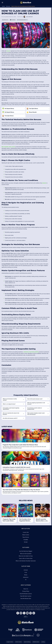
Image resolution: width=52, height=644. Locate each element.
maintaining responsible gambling (31, 352)
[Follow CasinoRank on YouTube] (27, 613)
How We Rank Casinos (26, 596)
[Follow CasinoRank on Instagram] (21, 613)
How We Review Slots (26, 598)
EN (26, 617)
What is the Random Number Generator (26, 561)
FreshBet (26, 540)
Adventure (26, 577)
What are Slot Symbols (26, 554)
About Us (26, 589)
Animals (26, 570)
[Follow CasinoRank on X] (24, 613)
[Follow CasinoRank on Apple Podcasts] (34, 613)
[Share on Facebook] (13, 20)
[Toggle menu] (2, 3)
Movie (26, 575)
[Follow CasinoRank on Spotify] (31, 613)
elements (44, 183)
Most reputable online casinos (8, 147)
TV (26, 580)
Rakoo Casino (26, 535)
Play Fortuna (26, 537)
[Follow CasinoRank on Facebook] (18, 613)
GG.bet (26, 542)
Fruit (26, 572)
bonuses (8, 51)
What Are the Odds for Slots (26, 556)
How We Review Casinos (26, 594)
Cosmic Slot (26, 532)
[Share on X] (5, 20)
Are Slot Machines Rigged (26, 551)
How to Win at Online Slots (26, 558)
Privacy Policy (26, 591)
